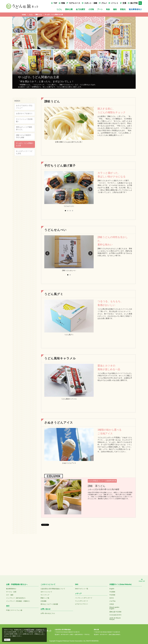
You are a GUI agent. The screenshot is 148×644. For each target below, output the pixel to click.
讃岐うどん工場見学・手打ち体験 (24, 136)
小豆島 (91, 9)
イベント (115, 3)
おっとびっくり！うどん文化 (24, 152)
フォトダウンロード (82, 601)
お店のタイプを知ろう (24, 113)
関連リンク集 (45, 598)
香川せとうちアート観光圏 (49, 604)
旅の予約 (134, 3)
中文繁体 (112, 592)
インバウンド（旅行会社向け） (16, 598)
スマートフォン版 (16, 610)
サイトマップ (45, 595)
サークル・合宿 (11, 592)
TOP (55, 3)
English (112, 589)
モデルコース (75, 3)
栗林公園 (69, 9)
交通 (124, 3)
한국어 (112, 598)
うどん (59, 9)
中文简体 (112, 595)
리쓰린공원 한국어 (115, 615)
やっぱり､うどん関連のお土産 (25, 144)
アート (100, 9)
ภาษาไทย (112, 601)
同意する (7, 640)
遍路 (115, 9)
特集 (63, 3)
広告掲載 (43, 601)
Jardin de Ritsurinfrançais (115, 619)
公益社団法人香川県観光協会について (53, 589)
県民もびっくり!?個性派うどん (24, 128)
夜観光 (123, 9)
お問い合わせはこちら (48, 613)
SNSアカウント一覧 (82, 589)
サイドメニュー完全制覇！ (24, 120)
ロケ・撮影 (10, 595)
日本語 (112, 604)
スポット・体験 (91, 3)
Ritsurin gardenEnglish (114, 608)
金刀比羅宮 (80, 9)
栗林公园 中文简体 (115, 612)
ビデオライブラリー (82, 604)
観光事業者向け (135, 9)
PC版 (8, 610)
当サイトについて (46, 592)
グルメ (104, 3)
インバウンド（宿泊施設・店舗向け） (18, 601)
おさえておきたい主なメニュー (24, 107)
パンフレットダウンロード (84, 598)
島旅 (108, 9)
